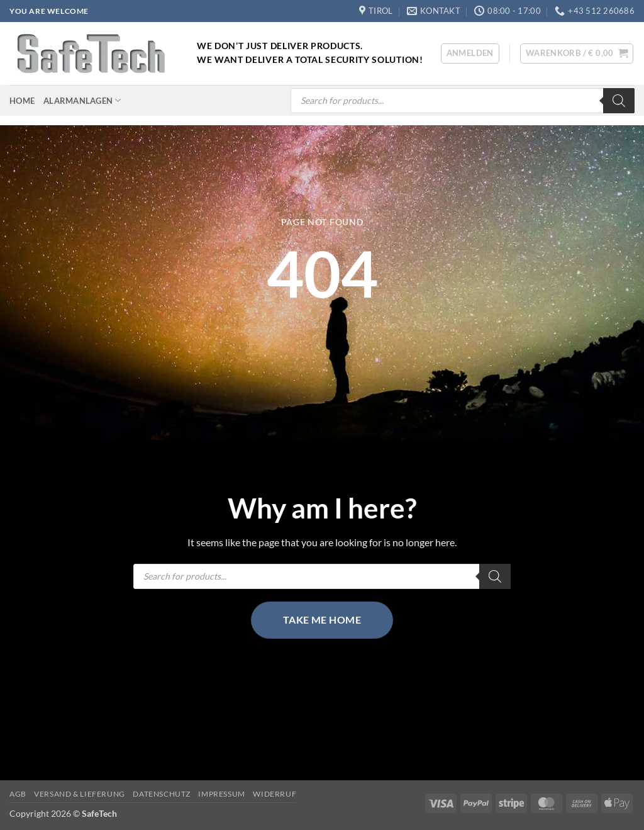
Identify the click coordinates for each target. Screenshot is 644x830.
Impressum (222, 794)
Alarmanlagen (82, 100)
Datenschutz (162, 794)
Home (22, 101)
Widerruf (275, 794)
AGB (18, 794)
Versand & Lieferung (80, 794)
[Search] (619, 101)
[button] (470, 53)
